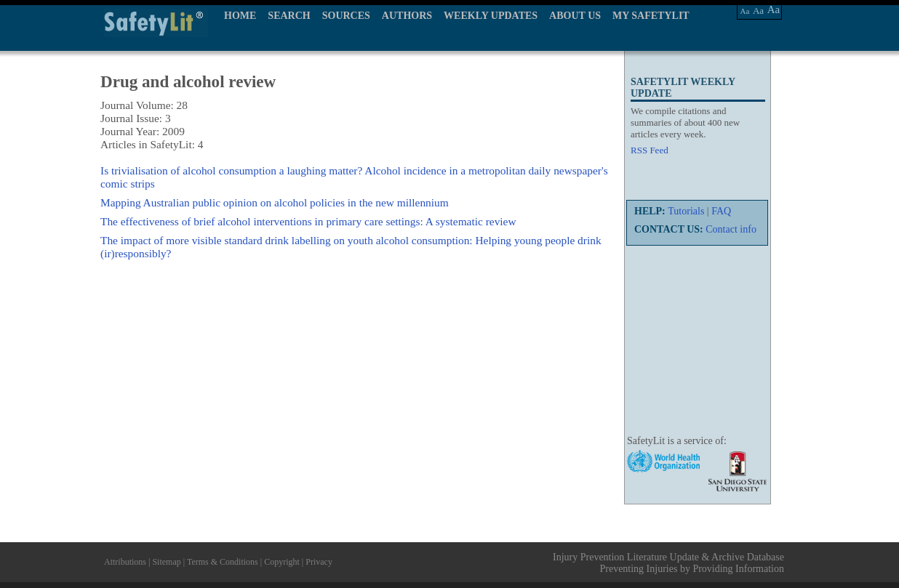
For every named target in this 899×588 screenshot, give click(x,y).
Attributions (125, 562)
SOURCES (346, 16)
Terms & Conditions (223, 562)
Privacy (319, 562)
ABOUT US (575, 16)
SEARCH (289, 16)
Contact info (731, 229)
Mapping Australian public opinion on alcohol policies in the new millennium (275, 202)
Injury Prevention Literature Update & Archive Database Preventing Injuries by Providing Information (668, 563)
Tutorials (686, 211)
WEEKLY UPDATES (491, 16)
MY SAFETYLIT (651, 16)
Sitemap (166, 562)
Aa (745, 11)
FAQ (721, 211)
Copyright (282, 562)
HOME (240, 16)
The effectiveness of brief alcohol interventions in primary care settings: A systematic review (308, 221)
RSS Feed (650, 150)
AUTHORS (407, 16)
